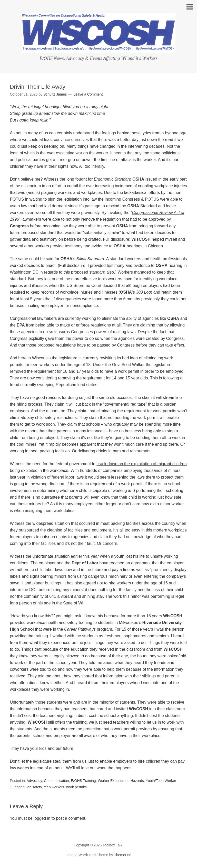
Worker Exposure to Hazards (121, 781)
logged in (42, 818)
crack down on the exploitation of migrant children (141, 464)
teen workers (54, 787)
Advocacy (34, 781)
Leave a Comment (88, 94)
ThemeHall (123, 855)
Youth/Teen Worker (161, 781)
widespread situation (51, 523)
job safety (34, 787)
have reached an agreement (125, 563)
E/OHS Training (83, 781)
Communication (56, 781)
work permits (76, 787)
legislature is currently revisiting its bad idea (98, 358)
